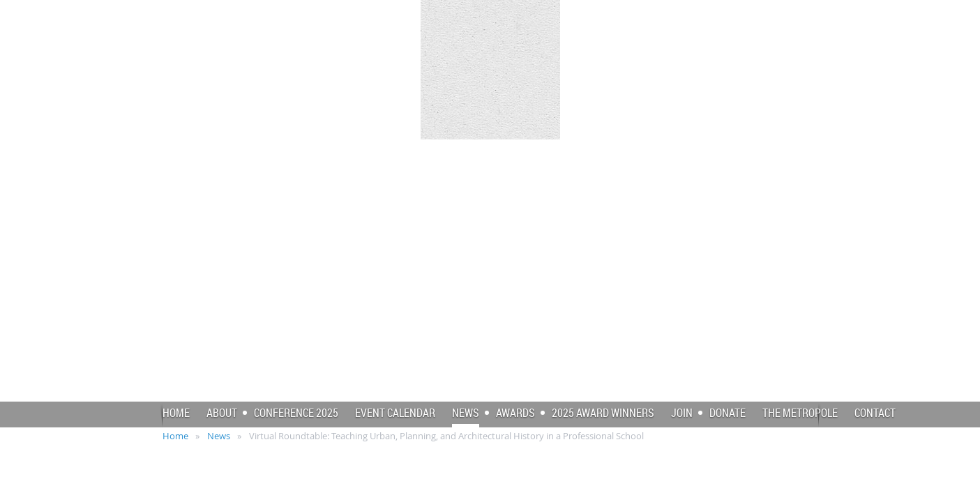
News (219, 436)
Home (175, 436)
